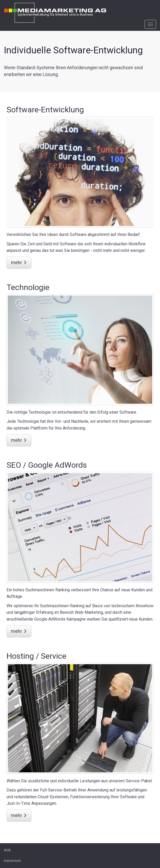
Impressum (12, 861)
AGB (7, 850)
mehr (19, 262)
